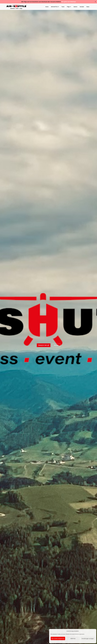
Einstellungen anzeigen (88, 638)
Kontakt (82, 7)
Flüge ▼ (69, 7)
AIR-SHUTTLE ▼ (55, 7)
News (88, 7)
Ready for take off (44, 345)
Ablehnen (73, 638)
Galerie (75, 7)
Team (63, 7)
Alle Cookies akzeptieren (58, 638)
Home (47, 7)
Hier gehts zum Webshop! (69, 2)
